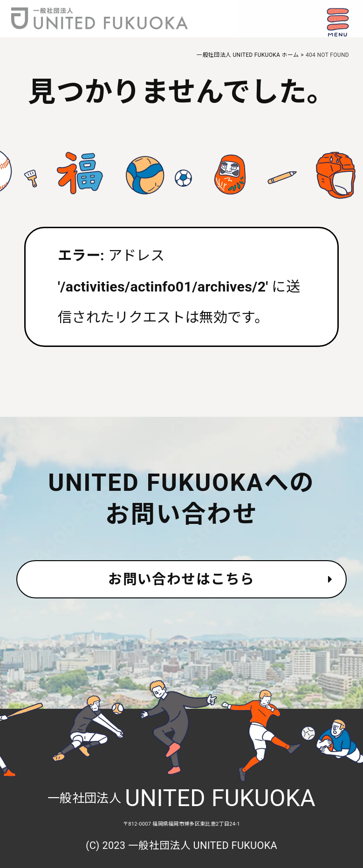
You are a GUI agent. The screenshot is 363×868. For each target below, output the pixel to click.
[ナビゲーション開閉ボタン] (337, 22)
